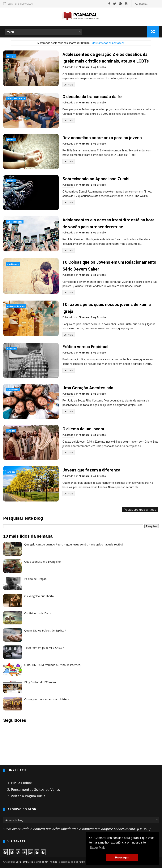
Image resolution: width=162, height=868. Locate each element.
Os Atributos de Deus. (38, 613)
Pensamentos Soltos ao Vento (36, 789)
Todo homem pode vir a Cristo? (44, 647)
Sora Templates (24, 861)
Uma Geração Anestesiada (88, 387)
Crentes (12, 348)
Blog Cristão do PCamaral (40, 682)
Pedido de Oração (35, 578)
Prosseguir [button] (122, 857)
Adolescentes (15, 222)
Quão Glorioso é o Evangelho (43, 561)
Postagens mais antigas (140, 509)
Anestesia (13, 389)
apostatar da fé (16, 98)
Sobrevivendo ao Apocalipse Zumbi (96, 179)
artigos (11, 56)
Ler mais (69, 85)
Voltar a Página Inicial (29, 796)
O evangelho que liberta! (39, 596)
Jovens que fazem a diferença (91, 470)
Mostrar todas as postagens (108, 43)
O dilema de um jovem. (84, 429)
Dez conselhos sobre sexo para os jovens (102, 138)
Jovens (11, 139)
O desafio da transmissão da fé (92, 97)
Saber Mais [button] (98, 848)
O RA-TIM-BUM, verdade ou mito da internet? (53, 664)
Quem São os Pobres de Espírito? (45, 630)
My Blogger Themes (46, 861)
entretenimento (16, 306)
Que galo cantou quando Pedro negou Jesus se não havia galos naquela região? (74, 544)
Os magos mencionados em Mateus (47, 699)
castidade (13, 264)
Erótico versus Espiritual (85, 346)
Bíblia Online (21, 783)
